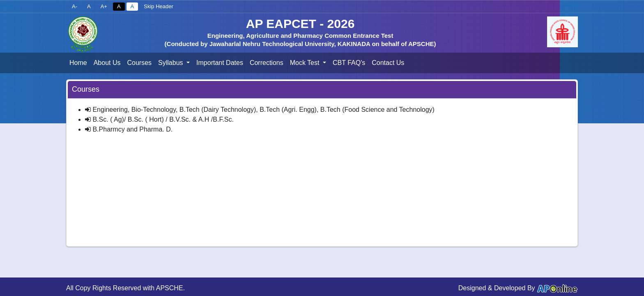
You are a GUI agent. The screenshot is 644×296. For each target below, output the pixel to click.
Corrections (267, 63)
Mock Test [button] (306, 63)
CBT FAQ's (349, 63)
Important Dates (220, 63)
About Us (107, 63)
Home (78, 63)
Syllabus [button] (171, 63)
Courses (140, 63)
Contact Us (388, 63)
